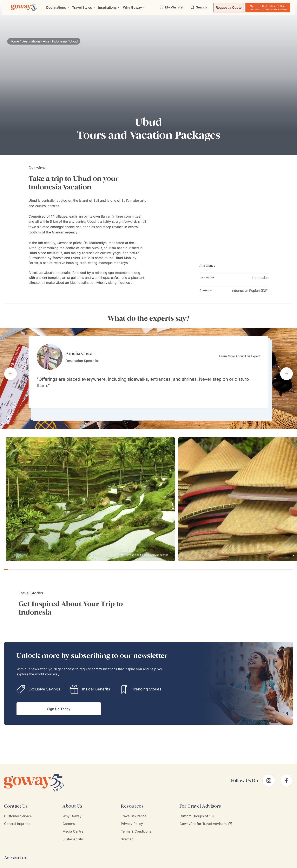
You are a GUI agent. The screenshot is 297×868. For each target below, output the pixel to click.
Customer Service (18, 813)
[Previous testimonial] (11, 372)
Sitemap (127, 836)
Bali (96, 200)
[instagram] (269, 777)
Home (14, 41)
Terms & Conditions (136, 828)
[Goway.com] (24, 7)
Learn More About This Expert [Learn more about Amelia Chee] (243, 356)
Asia (46, 41)
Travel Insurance (134, 813)
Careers (69, 820)
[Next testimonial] (286, 372)
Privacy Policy (132, 820)
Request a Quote (229, 7)
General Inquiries (17, 820)
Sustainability (73, 836)
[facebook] (286, 777)
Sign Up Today (59, 705)
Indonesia (59, 41)
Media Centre (73, 828)
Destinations (31, 41)
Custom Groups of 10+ (197, 813)
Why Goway (72, 813)
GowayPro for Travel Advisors (206, 820)
